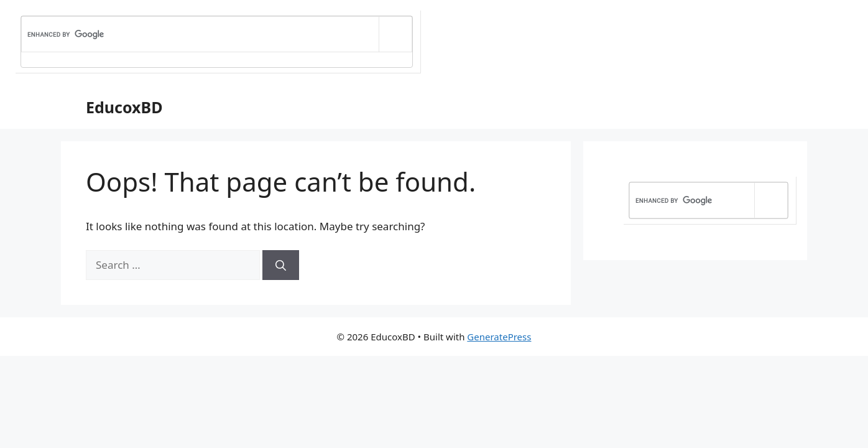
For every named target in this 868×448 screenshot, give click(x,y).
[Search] (281, 265)
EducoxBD (124, 107)
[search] (200, 35)
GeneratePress (499, 337)
